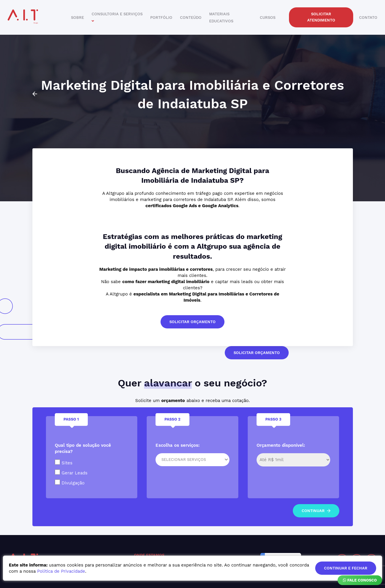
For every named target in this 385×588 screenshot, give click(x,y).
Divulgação (70, 482)
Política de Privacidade (61, 571)
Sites (64, 462)
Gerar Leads (71, 472)
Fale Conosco (360, 580)
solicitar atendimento (321, 17)
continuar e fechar (346, 568)
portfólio (161, 18)
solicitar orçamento (192, 322)
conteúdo (191, 18)
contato (368, 18)
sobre (77, 18)
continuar (316, 511)
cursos (268, 18)
